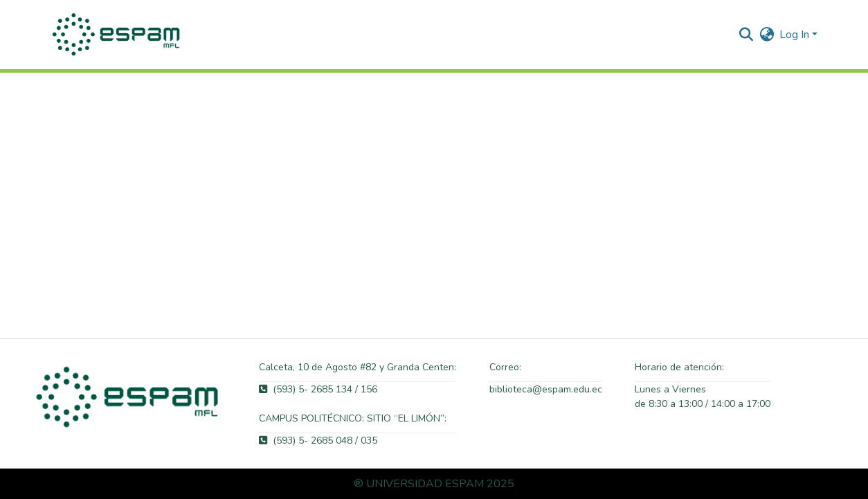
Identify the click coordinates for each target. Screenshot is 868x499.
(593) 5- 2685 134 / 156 (318, 389)
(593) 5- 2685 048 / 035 (318, 441)
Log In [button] (796, 35)
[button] (118, 35)
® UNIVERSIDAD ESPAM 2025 (434, 484)
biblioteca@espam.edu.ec (546, 389)
